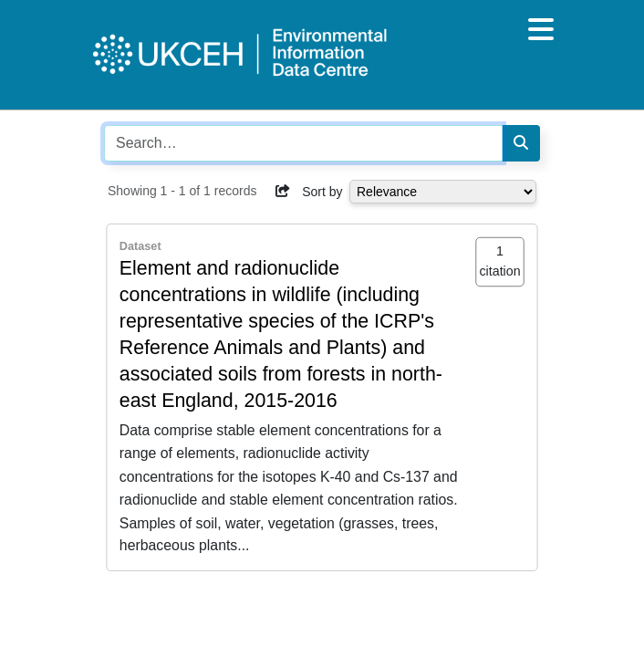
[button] (283, 191)
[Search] (521, 143)
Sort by (322, 192)
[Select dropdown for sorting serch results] (443, 192)
